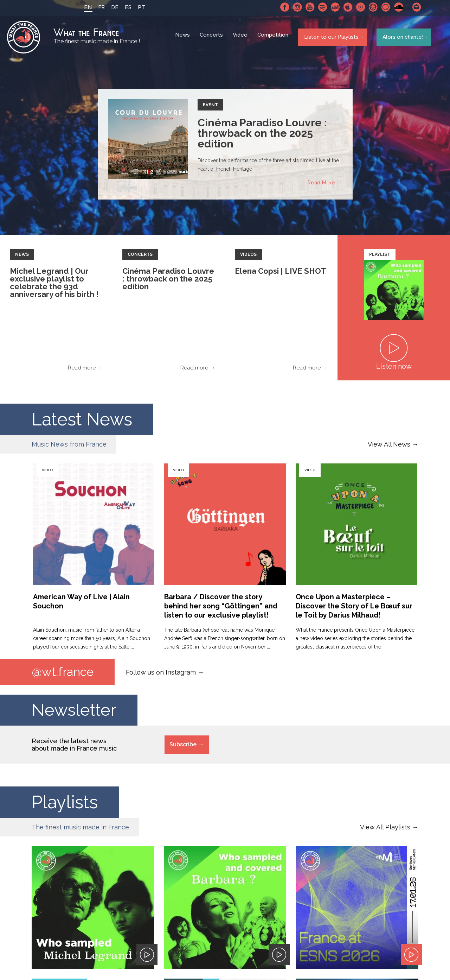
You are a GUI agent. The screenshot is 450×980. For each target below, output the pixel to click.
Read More (321, 185)
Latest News (82, 422)
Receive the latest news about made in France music (74, 748)
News (184, 39)
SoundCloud (396, 7)
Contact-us (414, 7)
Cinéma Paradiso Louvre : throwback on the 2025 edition (262, 136)
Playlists (65, 806)
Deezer (332, 7)
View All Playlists (385, 831)
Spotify (320, 7)
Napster (370, 7)
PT (138, 7)
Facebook (282, 7)
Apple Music (345, 7)
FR (98, 7)
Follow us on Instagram (161, 675)
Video (241, 39)
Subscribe (183, 748)
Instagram (294, 7)
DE (112, 7)
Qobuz (383, 7)
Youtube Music (358, 7)
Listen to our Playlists (330, 38)
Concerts (212, 39)
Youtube (307, 7)
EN (85, 7)
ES (125, 7)
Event (210, 108)
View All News (389, 447)
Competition (274, 39)
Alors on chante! (401, 38)
